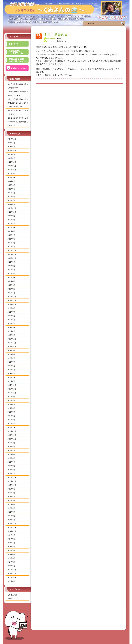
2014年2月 (11, 562)
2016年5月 (11, 458)
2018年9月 (11, 351)
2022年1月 (11, 204)
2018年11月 (12, 343)
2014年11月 (12, 527)
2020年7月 (11, 270)
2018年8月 (11, 354)
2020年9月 (11, 262)
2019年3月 (11, 327)
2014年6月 (11, 547)
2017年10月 (12, 393)
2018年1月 (11, 381)
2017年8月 (11, 401)
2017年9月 (11, 397)
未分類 (10, 599)
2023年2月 (11, 154)
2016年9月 (11, 443)
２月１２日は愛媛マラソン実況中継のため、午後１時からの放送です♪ (18, 122)
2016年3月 (11, 466)
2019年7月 (11, 312)
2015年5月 (11, 504)
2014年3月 (11, 558)
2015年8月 (11, 493)
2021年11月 (12, 212)
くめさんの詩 (12, 595)
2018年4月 (11, 370)
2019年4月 (11, 324)
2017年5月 (11, 412)
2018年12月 (12, 339)
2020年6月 (11, 274)
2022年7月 (11, 181)
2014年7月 (11, 543)
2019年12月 (12, 297)
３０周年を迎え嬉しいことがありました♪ (18, 112)
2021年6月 (11, 227)
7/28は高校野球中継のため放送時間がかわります (18, 93)
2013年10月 (12, 577)
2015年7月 (11, 497)
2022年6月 (11, 185)
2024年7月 (11, 143)
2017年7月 (11, 404)
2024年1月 (11, 147)
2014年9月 (11, 535)
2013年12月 (12, 570)
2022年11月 (12, 166)
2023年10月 (12, 151)
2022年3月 (11, 197)
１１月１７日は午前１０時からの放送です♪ (18, 86)
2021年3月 (11, 239)
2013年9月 (11, 581)
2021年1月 (11, 247)
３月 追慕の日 (56, 34)
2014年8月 (11, 539)
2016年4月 (11, 462)
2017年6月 (11, 408)
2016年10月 (12, 439)
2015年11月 (12, 481)
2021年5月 (11, 231)
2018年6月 (11, 362)
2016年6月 (11, 454)
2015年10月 (12, 485)
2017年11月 (12, 389)
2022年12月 (12, 162)
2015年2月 (11, 516)
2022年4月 (11, 193)
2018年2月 (11, 377)
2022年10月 (12, 170)
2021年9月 (11, 216)
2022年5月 (11, 189)
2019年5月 (11, 320)
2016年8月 (11, 447)
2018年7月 (11, 358)
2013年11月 (12, 574)
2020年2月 (11, 289)
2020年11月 (12, 254)
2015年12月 (12, 477)
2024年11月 (12, 139)
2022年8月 (11, 177)
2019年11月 (12, 301)
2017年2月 (11, 424)
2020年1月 (11, 293)
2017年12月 (12, 385)
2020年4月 (11, 281)
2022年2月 (11, 201)
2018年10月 (12, 347)
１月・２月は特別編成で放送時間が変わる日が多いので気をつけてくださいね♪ (18, 103)
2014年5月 (11, 551)
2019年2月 (11, 331)
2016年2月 (11, 470)
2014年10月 (12, 531)
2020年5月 (11, 277)
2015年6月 (11, 501)
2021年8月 (11, 220)
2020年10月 (12, 258)
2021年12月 (12, 208)
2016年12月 (12, 431)
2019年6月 (11, 316)
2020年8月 (11, 266)
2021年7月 (11, 224)
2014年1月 (11, 566)
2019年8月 (11, 308)
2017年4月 (11, 416)
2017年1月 (11, 427)
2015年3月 (11, 512)
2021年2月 (11, 243)
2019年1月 (11, 335)
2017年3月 (11, 420)
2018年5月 (11, 366)
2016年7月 (11, 451)
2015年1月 (11, 520)
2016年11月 (12, 435)
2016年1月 (11, 474)
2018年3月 (11, 374)
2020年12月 (12, 251)
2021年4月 (11, 235)
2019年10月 (12, 304)
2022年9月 (11, 174)
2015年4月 (11, 508)
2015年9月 (11, 489)
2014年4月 (11, 554)
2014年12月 (12, 524)
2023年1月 (11, 158)
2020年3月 (11, 285)
